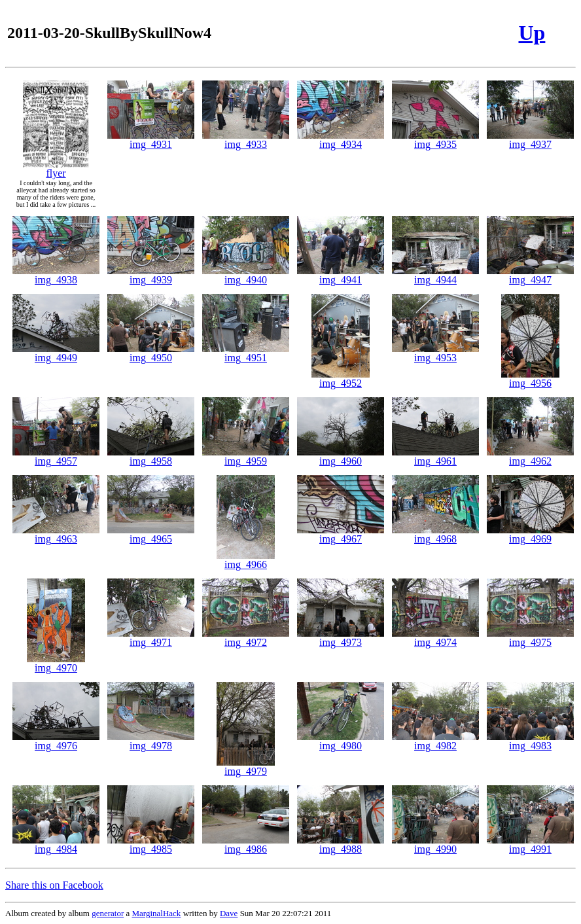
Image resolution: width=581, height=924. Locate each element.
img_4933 (246, 140)
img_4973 (341, 638)
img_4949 (56, 353)
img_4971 (151, 638)
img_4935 (435, 140)
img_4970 (56, 663)
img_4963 (56, 534)
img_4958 (151, 456)
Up (532, 33)
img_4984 (56, 844)
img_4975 (530, 638)
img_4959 (246, 456)
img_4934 (341, 140)
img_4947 (530, 275)
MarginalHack (157, 913)
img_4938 (56, 275)
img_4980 (341, 741)
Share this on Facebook (54, 885)
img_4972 (246, 638)
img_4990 (435, 844)
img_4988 (341, 844)
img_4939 (151, 275)
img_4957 (56, 456)
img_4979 (246, 767)
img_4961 (435, 456)
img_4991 (530, 844)
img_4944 (435, 275)
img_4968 (435, 534)
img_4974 (435, 638)
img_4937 (530, 140)
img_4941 (341, 275)
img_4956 (530, 379)
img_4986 (246, 844)
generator (108, 913)
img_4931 (151, 140)
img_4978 (151, 741)
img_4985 (151, 844)
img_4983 (530, 741)
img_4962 (530, 456)
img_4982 (435, 741)
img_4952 (341, 379)
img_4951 (246, 353)
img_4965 (151, 534)
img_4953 (435, 353)
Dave (229, 913)
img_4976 (56, 741)
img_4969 (530, 534)
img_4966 (246, 560)
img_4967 (341, 534)
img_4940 (246, 275)
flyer (56, 169)
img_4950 (151, 353)
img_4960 (341, 456)
